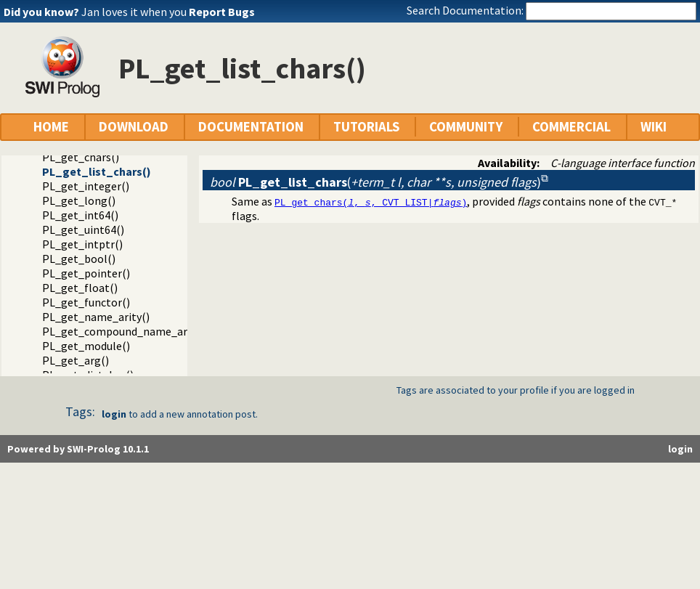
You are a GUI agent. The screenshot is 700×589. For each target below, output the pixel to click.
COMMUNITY (466, 127)
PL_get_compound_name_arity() (125, 331)
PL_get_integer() (86, 186)
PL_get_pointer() (86, 273)
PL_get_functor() (86, 302)
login (114, 414)
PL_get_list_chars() (97, 171)
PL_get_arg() (76, 360)
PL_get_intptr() (82, 244)
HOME (51, 127)
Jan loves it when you (168, 12)
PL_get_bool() (79, 259)
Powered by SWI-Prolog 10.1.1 (78, 449)
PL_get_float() (80, 288)
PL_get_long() (79, 200)
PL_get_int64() (80, 215)
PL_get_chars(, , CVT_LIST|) (371, 202)
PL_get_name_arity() (96, 317)
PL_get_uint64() (83, 229)
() (375, 182)
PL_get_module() (86, 346)
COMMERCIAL (571, 127)
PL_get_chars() (81, 157)
